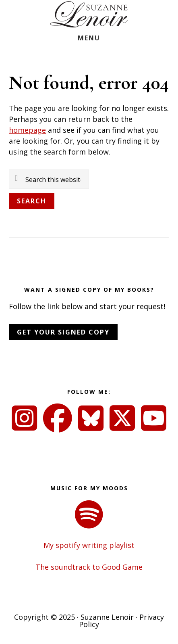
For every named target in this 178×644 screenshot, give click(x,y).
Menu (89, 38)
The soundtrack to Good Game (89, 567)
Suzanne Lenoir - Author (89, 14)
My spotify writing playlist (89, 545)
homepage (27, 130)
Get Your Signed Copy (63, 332)
